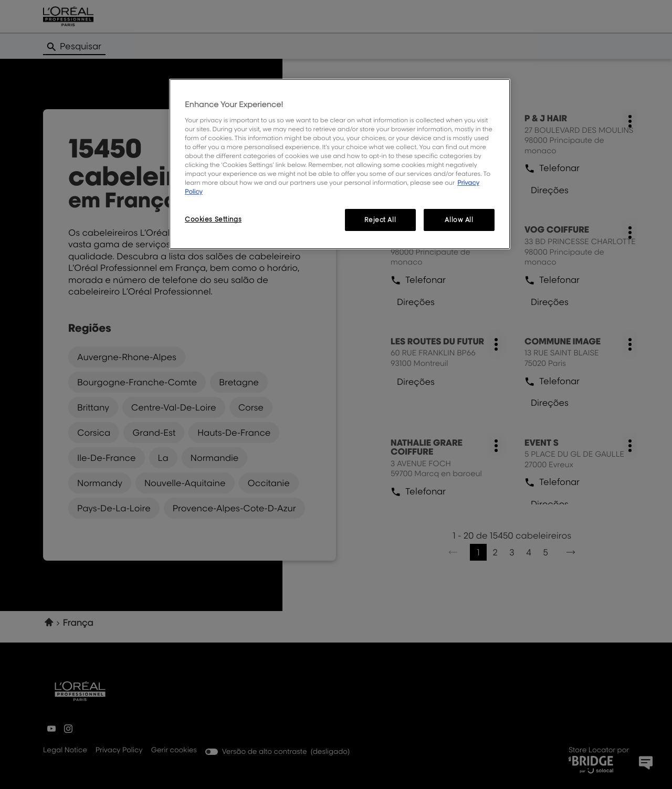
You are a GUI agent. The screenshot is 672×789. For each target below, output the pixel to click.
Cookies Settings (213, 219)
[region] (340, 164)
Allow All (459, 220)
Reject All (380, 220)
